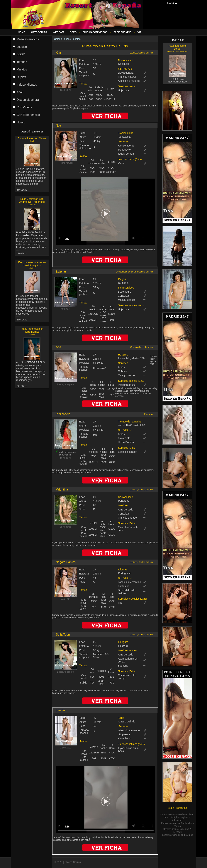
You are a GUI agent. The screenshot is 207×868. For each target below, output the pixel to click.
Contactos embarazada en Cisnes (177, 814)
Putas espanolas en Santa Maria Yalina (178, 825)
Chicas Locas (62, 39)
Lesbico (76, 39)
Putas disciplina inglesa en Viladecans (177, 819)
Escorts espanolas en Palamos (178, 835)
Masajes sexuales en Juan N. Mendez (177, 830)
